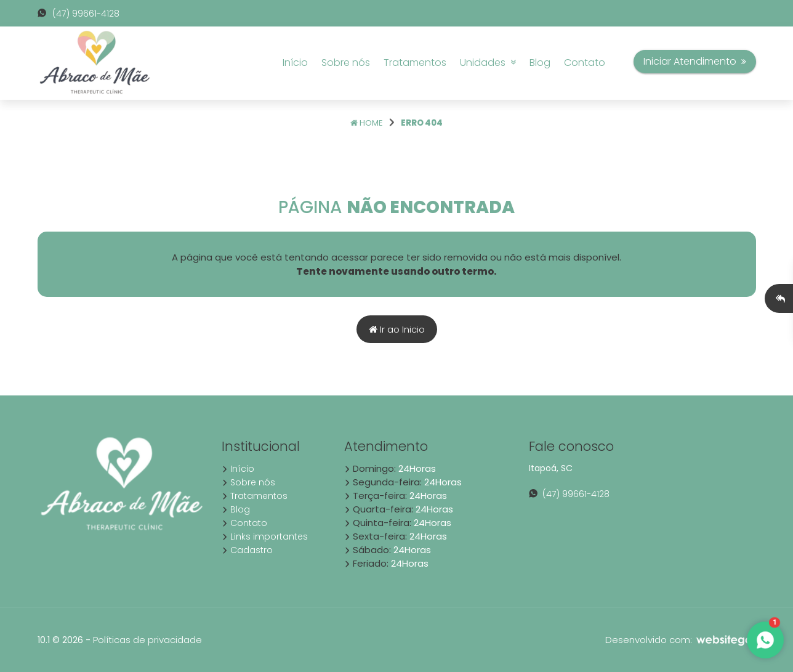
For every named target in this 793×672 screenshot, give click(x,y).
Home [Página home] (367, 123)
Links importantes (265, 536)
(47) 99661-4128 (78, 14)
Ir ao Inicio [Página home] (397, 329)
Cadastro (247, 550)
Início (295, 63)
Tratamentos (415, 63)
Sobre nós (346, 63)
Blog (540, 63)
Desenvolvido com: (681, 640)
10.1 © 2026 (60, 640)
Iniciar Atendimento (695, 61)
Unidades (488, 63)
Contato (585, 63)
